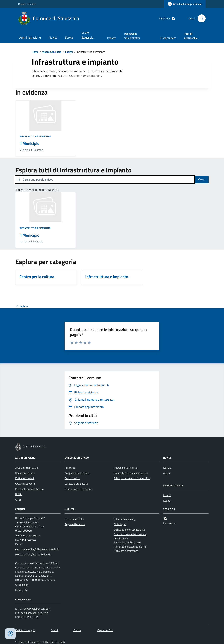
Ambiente (70, 468)
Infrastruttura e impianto (35, 136)
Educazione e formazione (78, 489)
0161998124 (33, 535)
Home (35, 52)
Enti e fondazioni (25, 478)
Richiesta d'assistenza (126, 551)
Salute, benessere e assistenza (131, 473)
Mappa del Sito (105, 630)
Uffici (18, 500)
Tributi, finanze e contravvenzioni (132, 478)
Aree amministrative (27, 468)
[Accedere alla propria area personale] (185, 4)
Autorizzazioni (72, 478)
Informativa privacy (125, 519)
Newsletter (170, 523)
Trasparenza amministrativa (132, 36)
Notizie (167, 468)
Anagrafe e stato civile (77, 473)
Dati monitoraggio (25, 630)
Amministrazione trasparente (130, 534)
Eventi (167, 501)
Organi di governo (25, 484)
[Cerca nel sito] (200, 18)
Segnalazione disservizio (127, 542)
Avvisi (167, 473)
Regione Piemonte (27, 4)
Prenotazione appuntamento (130, 547)
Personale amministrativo (29, 489)
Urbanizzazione (168, 38)
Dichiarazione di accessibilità (129, 530)
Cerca (201, 179)
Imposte (112, 38)
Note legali (120, 524)
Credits (77, 630)
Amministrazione (30, 38)
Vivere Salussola (87, 35)
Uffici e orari (22, 585)
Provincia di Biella (74, 519)
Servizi (69, 38)
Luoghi (69, 52)
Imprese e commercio (126, 468)
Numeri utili (22, 590)
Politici (19, 494)
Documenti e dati (25, 473)
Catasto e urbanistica (76, 484)
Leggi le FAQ (121, 538)
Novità (53, 38)
